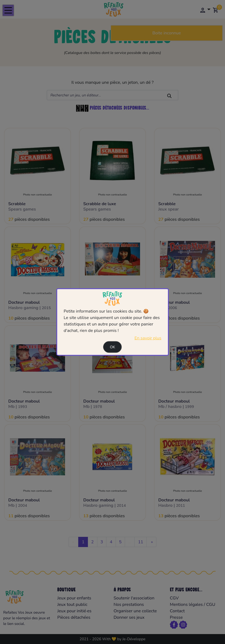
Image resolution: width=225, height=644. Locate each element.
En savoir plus (148, 338)
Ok (113, 347)
